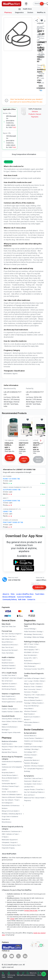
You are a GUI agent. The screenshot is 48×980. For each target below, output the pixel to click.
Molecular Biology (38, 637)
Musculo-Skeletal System (10, 778)
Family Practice (29, 738)
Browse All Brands (9, 597)
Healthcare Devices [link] (8, 686)
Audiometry (28, 661)
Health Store (25, 9)
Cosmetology (28, 758)
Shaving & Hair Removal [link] (9, 650)
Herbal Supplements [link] (8, 702)
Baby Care (13, 627)
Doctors (31, 13)
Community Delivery (10, 600)
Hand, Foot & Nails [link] (8, 653)
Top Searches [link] (6, 749)
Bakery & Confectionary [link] (9, 727)
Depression (28, 781)
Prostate (35, 692)
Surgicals (14, 843)
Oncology (5, 789)
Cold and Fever (37, 779)
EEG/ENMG (28, 652)
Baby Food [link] (5, 627)
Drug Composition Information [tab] (24, 154)
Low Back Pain (29, 787)
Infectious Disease (30, 711)
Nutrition (19, 797)
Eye (3, 800)
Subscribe (39, 587)
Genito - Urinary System (9, 792)
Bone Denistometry (30, 655)
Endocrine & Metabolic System (11, 795)
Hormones (5, 781)
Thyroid (32, 684)
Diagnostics (20, 13)
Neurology (35, 749)
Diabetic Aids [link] (18, 712)
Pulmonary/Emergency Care (11, 845)
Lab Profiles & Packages (32, 678)
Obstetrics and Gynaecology (33, 741)
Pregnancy (28, 695)
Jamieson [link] (19, 702)
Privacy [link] (24, 975)
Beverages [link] (5, 730)
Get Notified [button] (44, 68)
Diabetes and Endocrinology (33, 747)
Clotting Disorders (37, 703)
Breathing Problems (37, 792)
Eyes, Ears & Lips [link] (7, 647)
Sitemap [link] (19, 975)
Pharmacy (8, 13)
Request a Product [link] (8, 747)
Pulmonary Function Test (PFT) (34, 669)
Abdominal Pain (29, 798)
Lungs (30, 681)
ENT (35, 752)
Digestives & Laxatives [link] (9, 684)
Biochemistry (37, 634)
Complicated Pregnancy (35, 769)
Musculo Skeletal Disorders (33, 700)
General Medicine (30, 736)
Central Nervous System (9, 775)
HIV (33, 695)
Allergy (26, 684)
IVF (25, 769)
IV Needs (5, 837)
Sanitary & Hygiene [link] (15, 634)
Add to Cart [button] (10, 458)
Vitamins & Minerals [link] (8, 699)
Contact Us (31, 600)
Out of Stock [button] (38, 459)
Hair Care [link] (12, 636)
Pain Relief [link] (12, 675)
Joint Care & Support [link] (16, 678)
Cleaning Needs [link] (7, 719)
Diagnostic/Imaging (8, 848)
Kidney (42, 681)
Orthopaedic (6, 843)
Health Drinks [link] (6, 660)
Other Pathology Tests (31, 698)
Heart (42, 678)
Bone (26, 689)
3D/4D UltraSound (30, 647)
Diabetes (39, 687)
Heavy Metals (28, 709)
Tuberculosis (40, 695)
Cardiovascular (16, 832)
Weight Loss (37, 781)
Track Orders (40, 594)
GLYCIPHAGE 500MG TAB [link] (12, 490)
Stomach (27, 720)
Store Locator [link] (19, 747)
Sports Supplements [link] (8, 696)
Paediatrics (39, 738)
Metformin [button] (8, 162)
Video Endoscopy (29, 666)
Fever (33, 687)
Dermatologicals (7, 803)
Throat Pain (40, 790)
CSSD (3, 834)
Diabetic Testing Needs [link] (9, 709)
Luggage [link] (5, 724)
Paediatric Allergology (31, 763)
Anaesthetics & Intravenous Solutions (11, 807)
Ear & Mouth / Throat (12, 800)
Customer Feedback (24, 597)
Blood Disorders (29, 714)
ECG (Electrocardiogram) (32, 663)
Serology (40, 632)
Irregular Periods (29, 790)
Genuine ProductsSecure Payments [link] (35, 114)
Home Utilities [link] (6, 722)
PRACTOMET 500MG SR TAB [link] (13, 522)
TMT (37, 650)
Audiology (27, 771)
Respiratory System (8, 773)
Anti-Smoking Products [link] (9, 689)
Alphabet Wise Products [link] (9, 752)
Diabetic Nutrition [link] (7, 712)
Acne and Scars (29, 795)
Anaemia (27, 687)
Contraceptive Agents (9, 784)
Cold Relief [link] (5, 678)
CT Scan (31, 644)
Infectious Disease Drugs (10, 786)
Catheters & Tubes (12, 834)
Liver (26, 681)
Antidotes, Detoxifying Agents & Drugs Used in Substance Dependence (12, 817)
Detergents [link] (17, 719)
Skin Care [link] (5, 634)
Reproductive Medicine (31, 760)
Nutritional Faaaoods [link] (8, 666)
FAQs (13, 594)
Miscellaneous (7, 822)
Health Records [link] (7, 744)
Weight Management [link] (9, 668)
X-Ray (36, 644)
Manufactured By (10, 389)
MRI (25, 644)
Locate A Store (25, 594)
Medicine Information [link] (9, 741)
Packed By (30, 389)
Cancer (39, 689)
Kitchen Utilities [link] (17, 722)
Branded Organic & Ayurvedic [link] (11, 733)
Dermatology (28, 752)
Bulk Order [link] (4, 976)
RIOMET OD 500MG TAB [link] (11, 479)
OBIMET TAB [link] (7, 512)
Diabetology (28, 744)
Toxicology (27, 703)
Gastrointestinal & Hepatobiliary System (12, 763)
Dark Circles (37, 784)
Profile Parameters (30, 632)
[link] (12, 4)
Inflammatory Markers (31, 722)
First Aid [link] (4, 675)
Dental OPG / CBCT (30, 658)
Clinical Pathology (30, 629)
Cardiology (27, 749)
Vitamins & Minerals (8, 797)
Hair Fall (27, 792)
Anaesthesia (6, 832)
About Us (6, 594)
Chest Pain (28, 779)
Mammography (29, 650)
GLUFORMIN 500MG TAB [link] (12, 501)
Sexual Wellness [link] (7, 642)
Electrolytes (28, 725)
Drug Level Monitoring (31, 706)
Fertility (36, 681)
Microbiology (28, 634)
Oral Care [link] (5, 636)
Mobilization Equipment (9, 840)
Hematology (28, 637)
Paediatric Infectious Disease (33, 766)
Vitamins (39, 684)
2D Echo (35, 652)
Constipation (28, 784)
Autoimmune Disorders (32, 717)
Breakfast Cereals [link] (7, 663)
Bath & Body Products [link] (9, 639)
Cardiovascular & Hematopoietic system (12, 768)
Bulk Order (22, 600)
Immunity (32, 689)
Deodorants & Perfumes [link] (9, 645)
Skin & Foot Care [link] (7, 681)
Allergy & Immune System (10, 811)
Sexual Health (40, 798)
